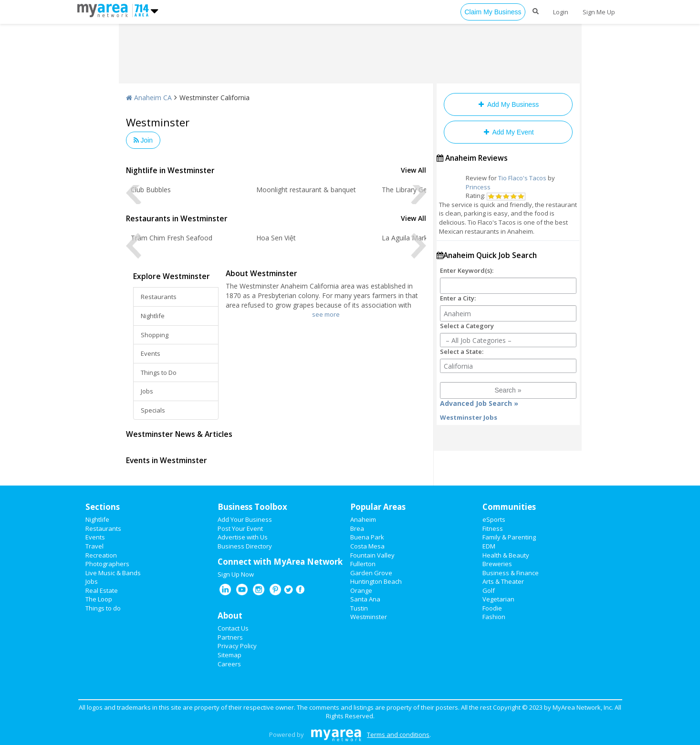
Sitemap (230, 655)
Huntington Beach (376, 581)
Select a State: (462, 352)
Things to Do (159, 372)
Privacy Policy (237, 646)
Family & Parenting (509, 537)
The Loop (99, 599)
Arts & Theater (503, 581)
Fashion (494, 617)
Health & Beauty (506, 555)
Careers (229, 664)
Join (143, 140)
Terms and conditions (398, 735)
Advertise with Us (243, 537)
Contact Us (233, 628)
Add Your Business (245, 519)
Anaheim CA (149, 98)
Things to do (103, 608)
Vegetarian (498, 599)
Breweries (497, 564)
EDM (489, 546)
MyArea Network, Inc (582, 707)
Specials (153, 410)
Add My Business (508, 104)
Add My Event (508, 132)
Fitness (493, 528)
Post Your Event (240, 528)
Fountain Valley (372, 555)
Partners (230, 637)
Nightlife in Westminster (170, 170)
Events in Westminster (167, 460)
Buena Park (367, 537)
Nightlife (153, 316)
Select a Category (467, 326)
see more (326, 314)
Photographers (107, 564)
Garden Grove (371, 573)
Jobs (147, 391)
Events (151, 353)
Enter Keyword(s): (467, 270)
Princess (478, 187)
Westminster (369, 617)
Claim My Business (493, 12)
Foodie (492, 608)
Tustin (359, 608)
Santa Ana (365, 599)
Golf (489, 590)
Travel (94, 546)
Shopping (155, 335)
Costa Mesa (367, 546)
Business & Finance (511, 573)
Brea (357, 528)
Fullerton (363, 564)
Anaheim (363, 519)
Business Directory (245, 546)
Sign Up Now (236, 574)
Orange (361, 590)
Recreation (101, 555)
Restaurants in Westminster (177, 218)
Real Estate (102, 590)
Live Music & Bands (113, 573)
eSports (494, 519)
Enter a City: (458, 298)
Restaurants (159, 297)
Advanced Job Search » (479, 403)
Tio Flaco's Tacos (522, 178)
